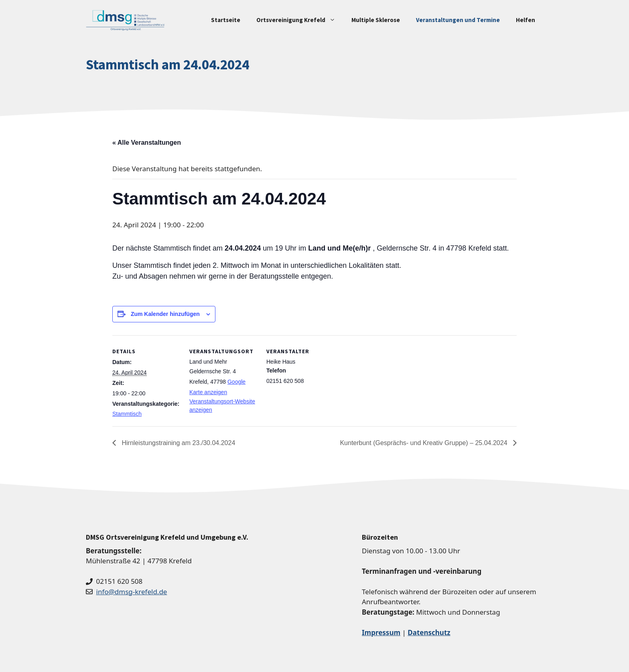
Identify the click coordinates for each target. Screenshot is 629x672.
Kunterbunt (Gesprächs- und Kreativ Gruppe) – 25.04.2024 (424, 443)
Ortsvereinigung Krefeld (300, 20)
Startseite (226, 20)
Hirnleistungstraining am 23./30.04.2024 (178, 443)
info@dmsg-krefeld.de (132, 592)
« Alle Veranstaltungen (147, 143)
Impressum (381, 633)
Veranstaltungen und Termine (458, 20)
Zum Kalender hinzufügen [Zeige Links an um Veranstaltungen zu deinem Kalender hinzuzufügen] (165, 314)
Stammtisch (127, 414)
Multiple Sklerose (376, 20)
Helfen (526, 20)
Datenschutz (429, 633)
